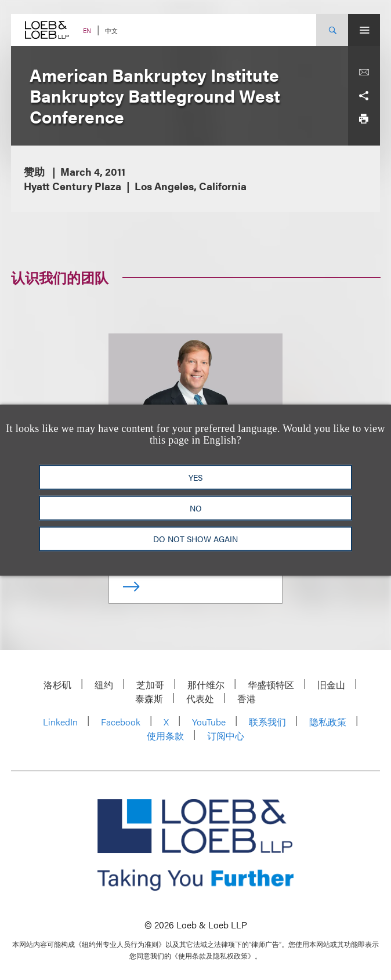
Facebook (121, 722)
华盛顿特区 (271, 685)
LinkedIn (60, 722)
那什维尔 (206, 685)
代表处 (200, 698)
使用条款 (165, 736)
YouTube (209, 722)
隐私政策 (328, 722)
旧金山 (331, 685)
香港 (247, 698)
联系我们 (267, 722)
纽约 (104, 685)
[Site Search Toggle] (332, 30)
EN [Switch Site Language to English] (87, 30)
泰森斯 (149, 698)
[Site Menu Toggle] (364, 30)
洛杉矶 (57, 685)
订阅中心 (226, 736)
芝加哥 (150, 685)
